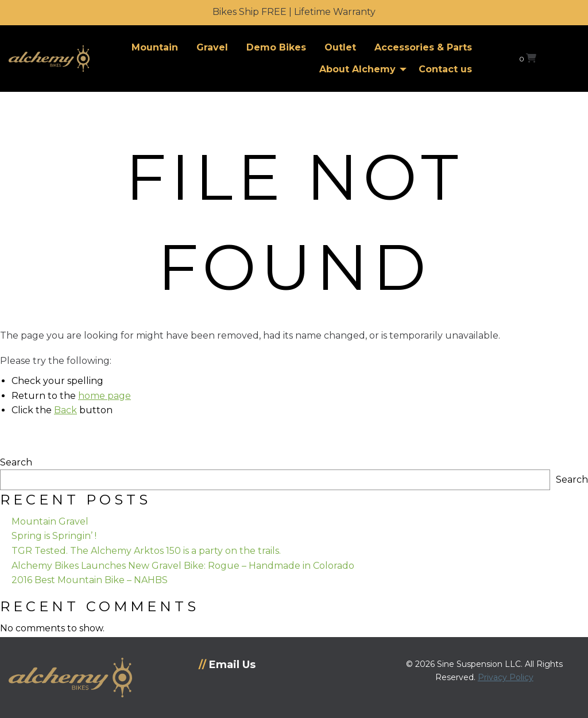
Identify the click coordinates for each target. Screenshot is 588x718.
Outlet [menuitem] (340, 47)
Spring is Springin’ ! (54, 536)
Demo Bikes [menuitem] (276, 47)
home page (105, 396)
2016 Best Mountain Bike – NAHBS (90, 580)
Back (65, 410)
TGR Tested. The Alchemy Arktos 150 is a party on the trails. (146, 551)
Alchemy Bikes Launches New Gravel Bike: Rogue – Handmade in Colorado (183, 566)
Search (16, 462)
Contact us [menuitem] (445, 69)
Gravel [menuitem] (212, 47)
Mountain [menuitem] (155, 47)
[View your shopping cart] (528, 58)
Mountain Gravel (50, 521)
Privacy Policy (506, 677)
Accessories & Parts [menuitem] (423, 47)
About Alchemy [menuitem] (357, 69)
